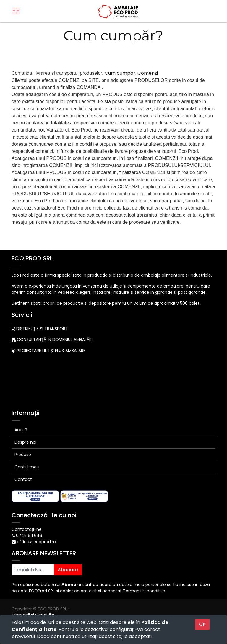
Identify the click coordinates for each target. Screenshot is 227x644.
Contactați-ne (27, 529)
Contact (23, 479)
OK (202, 624)
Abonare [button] (68, 570)
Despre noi (25, 442)
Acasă (21, 430)
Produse (23, 455)
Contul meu (27, 467)
